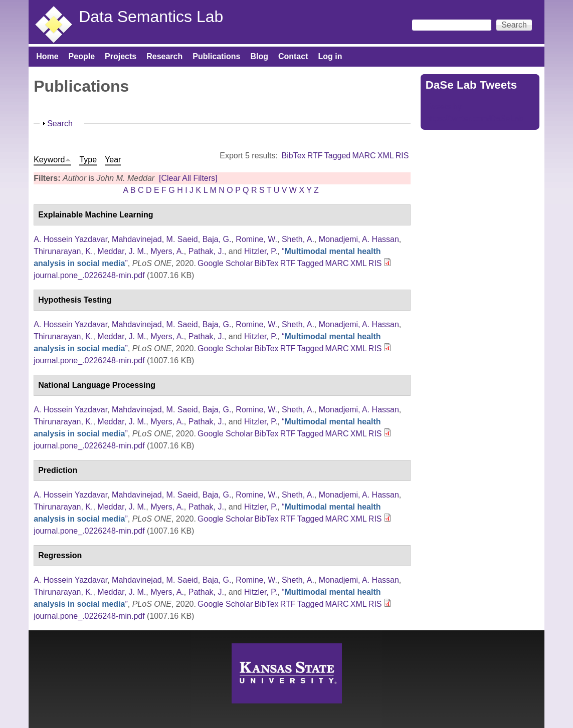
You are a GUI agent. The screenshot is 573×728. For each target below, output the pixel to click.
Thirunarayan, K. (63, 251)
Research (164, 56)
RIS (402, 156)
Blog (259, 56)
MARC (364, 156)
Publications (216, 56)
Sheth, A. (298, 239)
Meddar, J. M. (122, 251)
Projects (121, 56)
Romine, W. (256, 239)
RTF (315, 156)
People (82, 56)
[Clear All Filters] (188, 178)
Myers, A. (167, 251)
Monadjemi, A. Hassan (359, 239)
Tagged (338, 156)
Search (60, 124)
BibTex (294, 156)
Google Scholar (225, 263)
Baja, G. (217, 239)
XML (386, 156)
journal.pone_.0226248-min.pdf (89, 275)
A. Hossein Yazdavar (70, 239)
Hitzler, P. (261, 251)
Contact (293, 56)
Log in (330, 56)
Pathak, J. (206, 251)
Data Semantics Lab (151, 17)
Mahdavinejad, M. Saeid (155, 239)
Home (47, 56)
